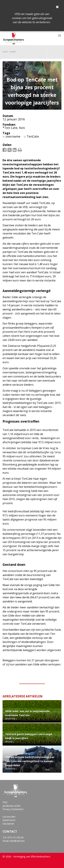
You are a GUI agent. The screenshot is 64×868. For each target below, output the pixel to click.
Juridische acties (12, 806)
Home (5, 52)
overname (13, 136)
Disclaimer (8, 824)
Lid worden (9, 817)
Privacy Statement (13, 809)
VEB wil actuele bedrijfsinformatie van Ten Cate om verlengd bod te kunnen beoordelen (30, 761)
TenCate (33, 136)
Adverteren (9, 820)
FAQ (5, 802)
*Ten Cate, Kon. (14, 128)
